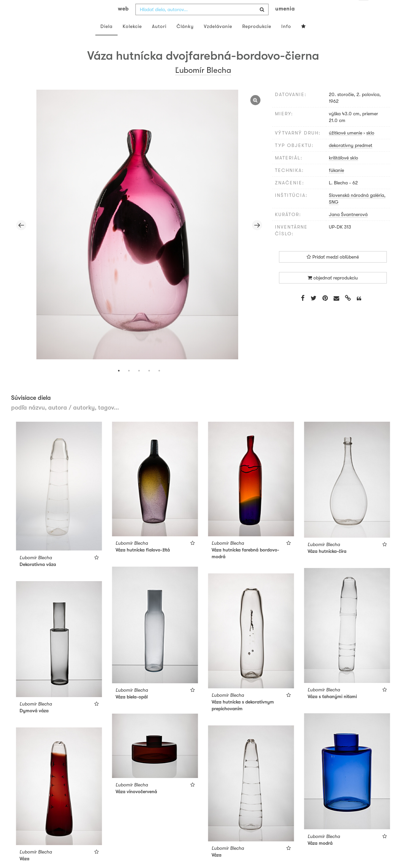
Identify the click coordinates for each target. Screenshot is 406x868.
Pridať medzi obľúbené (333, 270)
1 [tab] (119, 384)
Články (185, 40)
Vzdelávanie (218, 40)
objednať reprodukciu (333, 291)
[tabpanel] (139, 239)
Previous (21, 239)
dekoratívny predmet (351, 159)
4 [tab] (149, 384)
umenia (285, 22)
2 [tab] (129, 384)
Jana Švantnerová (348, 228)
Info (286, 40)
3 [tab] (139, 384)
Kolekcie (132, 40)
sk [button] (363, 10)
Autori (159, 40)
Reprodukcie (257, 40)
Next (257, 239)
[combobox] (202, 23)
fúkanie (336, 184)
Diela (106, 40)
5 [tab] (159, 384)
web (123, 22)
